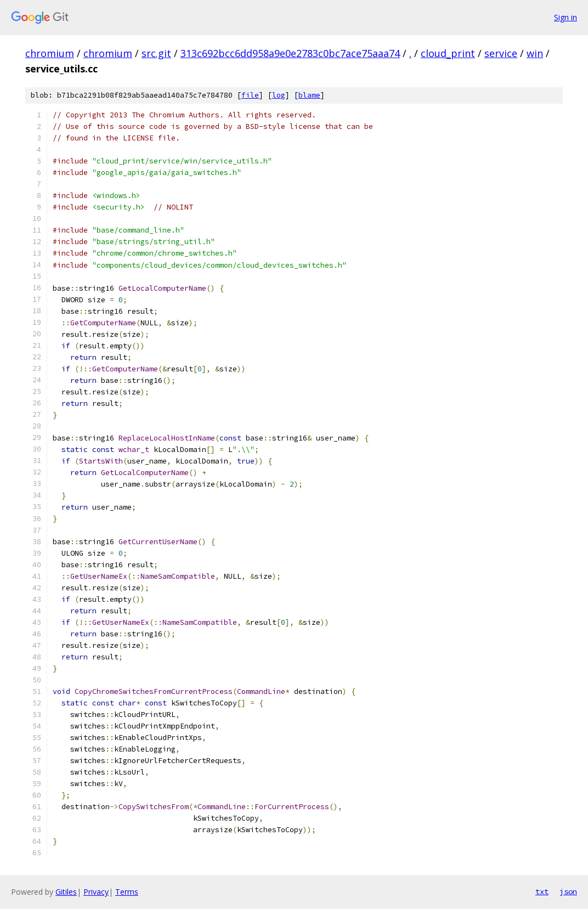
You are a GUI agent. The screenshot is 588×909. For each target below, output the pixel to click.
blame (309, 95)
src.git (156, 53)
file (250, 95)
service (501, 53)
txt (542, 891)
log (279, 95)
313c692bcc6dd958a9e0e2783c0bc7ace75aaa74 (290, 53)
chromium (50, 53)
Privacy (96, 892)
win (535, 53)
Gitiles (66, 892)
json (568, 891)
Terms (127, 892)
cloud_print (448, 53)
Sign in (566, 17)
